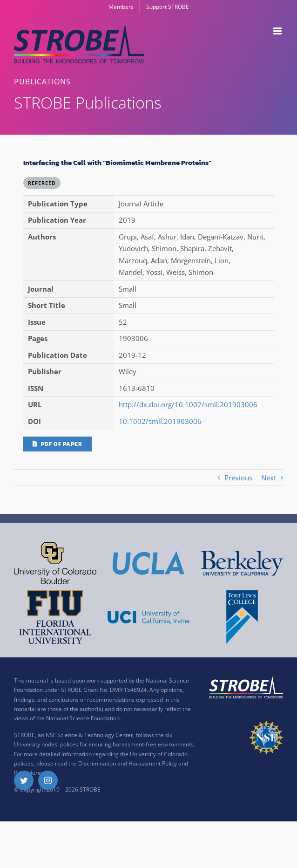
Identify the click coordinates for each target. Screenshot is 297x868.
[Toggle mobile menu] (278, 31)
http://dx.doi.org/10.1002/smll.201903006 (188, 404)
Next (269, 478)
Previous (238, 478)
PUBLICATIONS (42, 82)
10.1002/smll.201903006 (160, 421)
